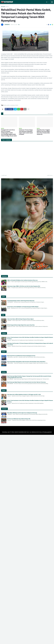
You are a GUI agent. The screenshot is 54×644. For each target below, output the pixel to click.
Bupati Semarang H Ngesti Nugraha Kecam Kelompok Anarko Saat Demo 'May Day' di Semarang (26, 382)
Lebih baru (4, 175)
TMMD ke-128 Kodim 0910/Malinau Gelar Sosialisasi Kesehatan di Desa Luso (22, 280)
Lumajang (12, 105)
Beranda (3, 7)
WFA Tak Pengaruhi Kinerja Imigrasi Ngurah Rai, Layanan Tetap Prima (21, 325)
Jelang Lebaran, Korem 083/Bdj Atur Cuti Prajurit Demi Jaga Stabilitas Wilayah (23, 307)
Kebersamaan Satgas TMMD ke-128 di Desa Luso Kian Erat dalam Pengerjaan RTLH (24, 286)
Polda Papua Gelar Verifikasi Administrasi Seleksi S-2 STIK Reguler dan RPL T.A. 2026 (24, 395)
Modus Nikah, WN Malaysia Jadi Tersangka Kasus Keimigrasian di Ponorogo (22, 413)
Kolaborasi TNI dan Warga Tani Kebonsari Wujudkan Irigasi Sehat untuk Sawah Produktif (26, 132)
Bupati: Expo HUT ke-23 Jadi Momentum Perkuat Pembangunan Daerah (21, 356)
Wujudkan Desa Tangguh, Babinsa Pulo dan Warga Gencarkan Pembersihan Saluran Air (43, 132)
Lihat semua (50, 114)
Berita (7, 7)
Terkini (17, 105)
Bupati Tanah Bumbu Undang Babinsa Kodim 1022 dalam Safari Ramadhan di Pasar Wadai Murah (26, 362)
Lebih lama (50, 175)
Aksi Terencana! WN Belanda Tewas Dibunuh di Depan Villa (19, 419)
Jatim (8, 105)
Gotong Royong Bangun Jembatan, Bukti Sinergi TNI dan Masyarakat (21, 301)
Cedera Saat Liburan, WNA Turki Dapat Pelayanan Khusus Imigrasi (20, 319)
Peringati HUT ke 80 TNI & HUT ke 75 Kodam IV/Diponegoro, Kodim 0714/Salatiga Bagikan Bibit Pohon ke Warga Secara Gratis (9, 133)
